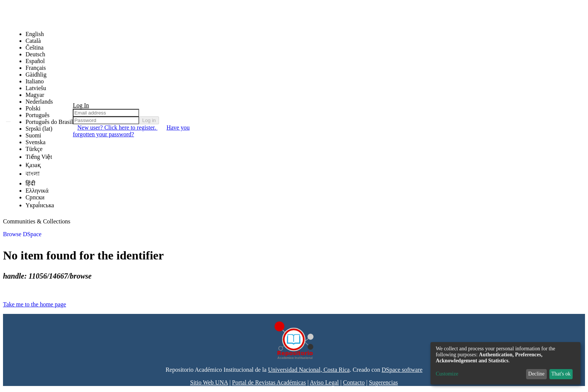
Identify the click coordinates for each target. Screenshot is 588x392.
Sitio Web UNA (209, 382)
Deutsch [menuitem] (35, 54)
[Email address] (106, 113)
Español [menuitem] (35, 61)
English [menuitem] (35, 34)
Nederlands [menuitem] (39, 102)
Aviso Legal (324, 382)
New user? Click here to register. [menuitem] (117, 127)
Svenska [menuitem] (35, 142)
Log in (149, 120)
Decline (537, 374)
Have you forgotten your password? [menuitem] (131, 131)
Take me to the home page (34, 304)
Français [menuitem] (36, 68)
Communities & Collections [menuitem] (37, 221)
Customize (447, 374)
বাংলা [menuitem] (33, 174)
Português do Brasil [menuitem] (49, 122)
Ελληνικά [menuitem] (37, 191)
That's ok (561, 374)
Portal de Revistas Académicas (269, 382)
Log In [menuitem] (81, 105)
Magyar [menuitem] (35, 95)
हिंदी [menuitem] (30, 183)
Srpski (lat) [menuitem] (39, 129)
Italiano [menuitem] (35, 81)
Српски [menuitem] (35, 197)
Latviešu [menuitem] (36, 88)
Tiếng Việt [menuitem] (39, 157)
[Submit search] (8, 122)
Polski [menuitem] (33, 108)
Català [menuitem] (33, 41)
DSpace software (402, 370)
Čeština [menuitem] (34, 47)
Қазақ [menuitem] (33, 165)
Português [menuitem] (37, 115)
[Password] (106, 120)
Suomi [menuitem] (33, 135)
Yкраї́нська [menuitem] (40, 205)
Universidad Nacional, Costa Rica (309, 370)
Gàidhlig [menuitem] (36, 75)
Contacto (354, 382)
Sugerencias (383, 382)
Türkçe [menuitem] (34, 149)
